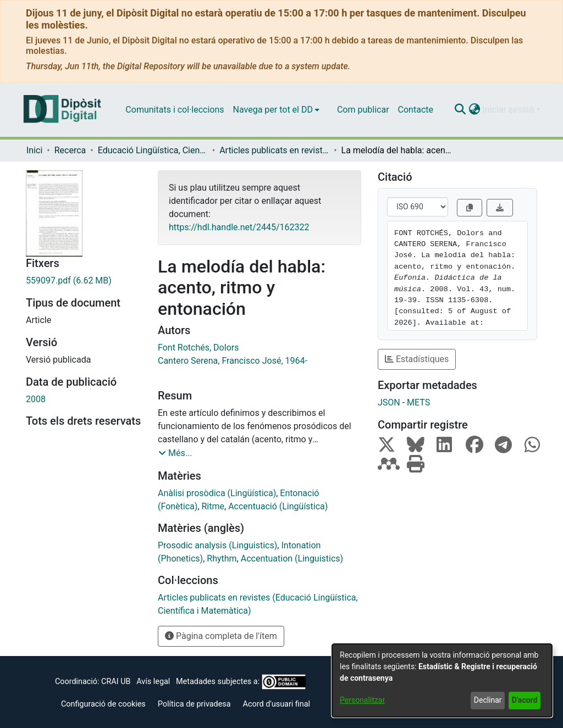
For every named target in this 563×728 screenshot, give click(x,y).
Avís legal (153, 682)
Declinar (488, 700)
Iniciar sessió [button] (509, 110)
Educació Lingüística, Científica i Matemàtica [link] (153, 150)
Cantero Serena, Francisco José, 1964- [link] (233, 361)
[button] (460, 110)
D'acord (525, 700)
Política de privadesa (194, 704)
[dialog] (442, 680)
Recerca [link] (70, 150)
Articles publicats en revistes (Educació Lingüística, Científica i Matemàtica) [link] (274, 150)
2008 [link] (36, 399)
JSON (389, 402)
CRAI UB (116, 682)
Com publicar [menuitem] (363, 110)
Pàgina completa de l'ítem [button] (221, 636)
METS (418, 402)
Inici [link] (34, 150)
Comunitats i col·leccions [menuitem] (175, 110)
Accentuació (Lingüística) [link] (278, 506)
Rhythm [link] (222, 558)
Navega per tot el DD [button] (273, 110)
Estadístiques (417, 359)
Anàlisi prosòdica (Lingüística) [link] (217, 493)
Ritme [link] (213, 506)
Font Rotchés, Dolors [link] (198, 348)
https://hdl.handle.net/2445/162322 (239, 227)
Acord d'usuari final (277, 704)
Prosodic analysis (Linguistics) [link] (217, 545)
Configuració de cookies (103, 704)
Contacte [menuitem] (416, 110)
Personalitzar (362, 700)
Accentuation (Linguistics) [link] (292, 558)
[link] (84, 281)
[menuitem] (276, 110)
